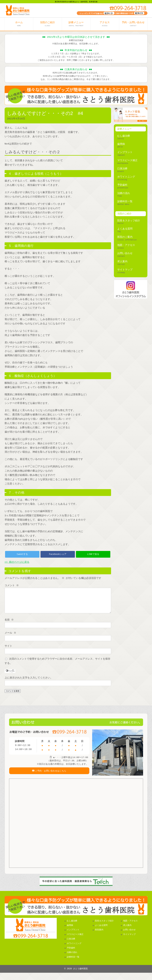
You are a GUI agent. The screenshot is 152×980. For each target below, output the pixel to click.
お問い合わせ (125, 253)
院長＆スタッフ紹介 (129, 221)
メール (11, 637)
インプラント (125, 152)
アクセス (105, 24)
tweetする (22, 554)
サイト (8, 650)
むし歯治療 (124, 136)
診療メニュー (76, 24)
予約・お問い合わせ (133, 24)
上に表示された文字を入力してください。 (29, 682)
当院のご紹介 (47, 24)
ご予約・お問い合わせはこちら (51, 777)
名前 (9, 624)
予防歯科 (122, 185)
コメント (12, 586)
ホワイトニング (126, 177)
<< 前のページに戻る (17, 562)
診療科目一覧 (125, 202)
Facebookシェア (58, 554)
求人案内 (122, 262)
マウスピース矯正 (127, 160)
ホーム (19, 24)
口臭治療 (122, 169)
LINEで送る (93, 554)
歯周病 (121, 144)
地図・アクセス (126, 245)
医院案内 (99, 937)
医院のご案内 (125, 237)
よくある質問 (125, 229)
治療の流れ (124, 193)
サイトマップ (125, 270)
